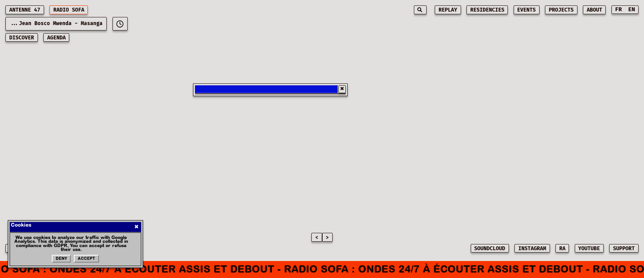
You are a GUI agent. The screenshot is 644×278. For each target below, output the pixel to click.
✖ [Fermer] (137, 227)
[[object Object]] (120, 24)
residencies (487, 10)
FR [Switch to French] (618, 9)
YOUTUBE (589, 249)
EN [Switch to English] (632, 9)
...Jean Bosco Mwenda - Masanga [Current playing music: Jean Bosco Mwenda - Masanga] (56, 24)
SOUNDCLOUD (490, 249)
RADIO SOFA (69, 10)
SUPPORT (624, 249)
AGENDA (56, 38)
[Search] (420, 10)
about (594, 10)
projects (561, 10)
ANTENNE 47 (25, 10)
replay (448, 10)
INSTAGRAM (532, 249)
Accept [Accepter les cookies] (86, 259)
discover (22, 38)
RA (562, 249)
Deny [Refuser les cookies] (61, 259)
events (526, 10)
